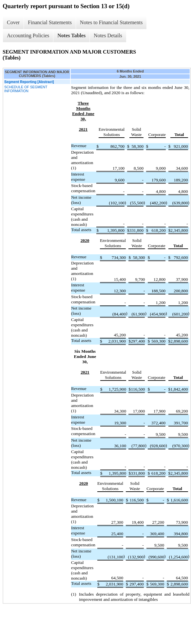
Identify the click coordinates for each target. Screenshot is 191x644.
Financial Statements (50, 22)
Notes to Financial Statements (111, 22)
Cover (13, 22)
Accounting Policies (28, 35)
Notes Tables (71, 35)
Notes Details (108, 35)
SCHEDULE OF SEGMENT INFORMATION (26, 89)
